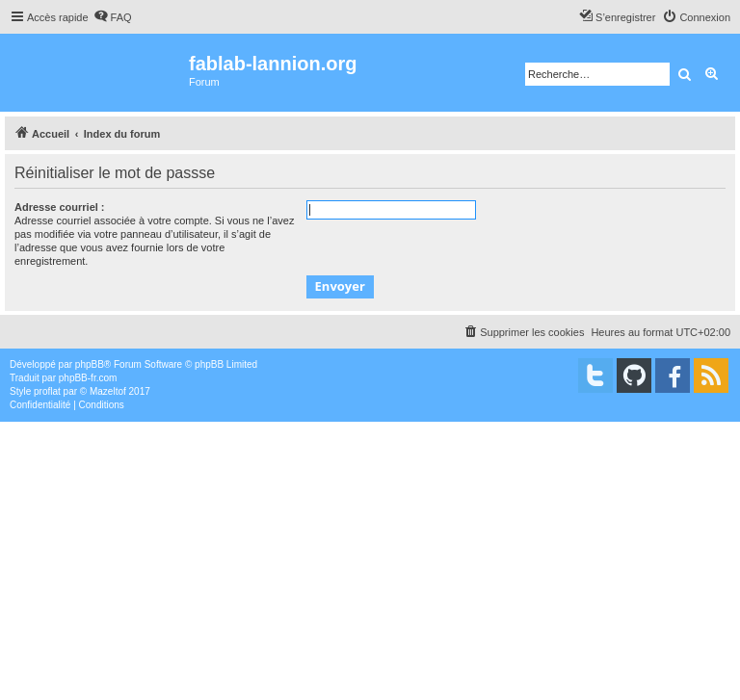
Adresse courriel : (60, 207)
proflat (47, 391)
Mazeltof (108, 391)
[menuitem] (113, 17)
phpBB (90, 364)
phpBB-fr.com (88, 378)
